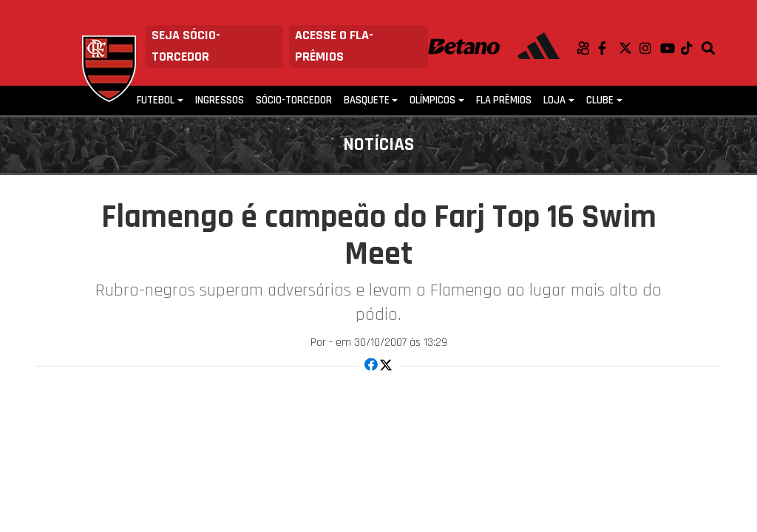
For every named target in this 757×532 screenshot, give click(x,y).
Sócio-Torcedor (294, 100)
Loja (554, 100)
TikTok (691, 48)
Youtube (671, 48)
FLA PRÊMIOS (504, 100)
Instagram (650, 48)
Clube (600, 100)
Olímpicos (432, 100)
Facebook (608, 48)
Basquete (367, 100)
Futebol (156, 100)
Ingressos (220, 100)
